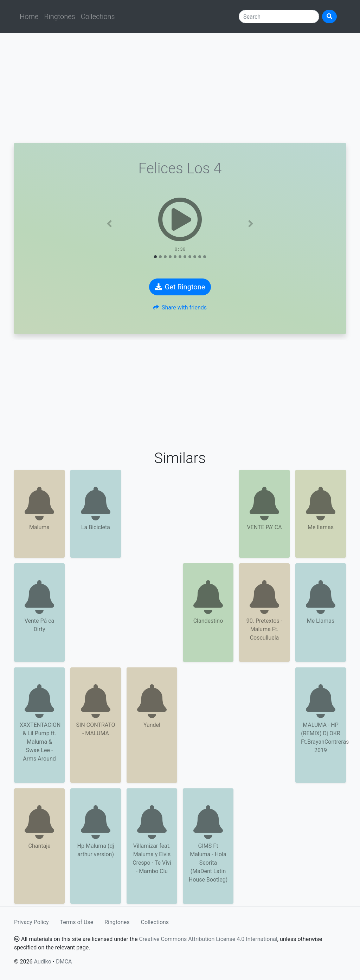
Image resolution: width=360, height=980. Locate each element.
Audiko (42, 962)
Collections (98, 17)
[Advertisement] (180, 88)
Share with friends (180, 308)
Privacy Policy (31, 922)
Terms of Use (77, 922)
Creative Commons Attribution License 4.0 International (208, 939)
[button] (110, 224)
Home (29, 17)
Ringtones (59, 17)
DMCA (64, 962)
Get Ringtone (180, 287)
